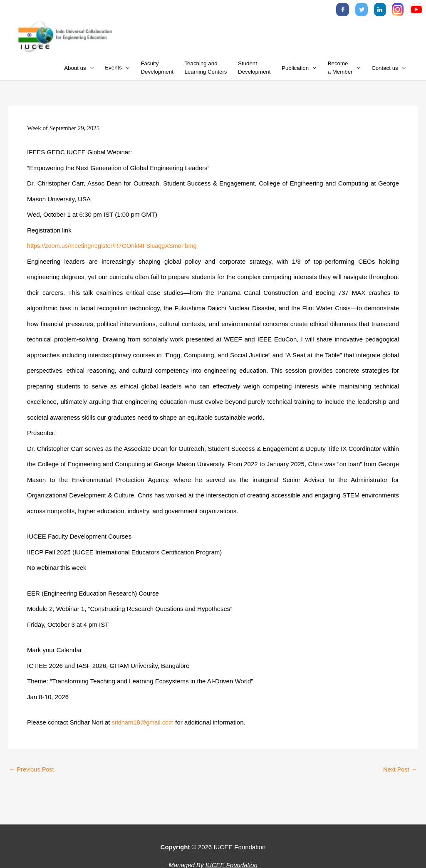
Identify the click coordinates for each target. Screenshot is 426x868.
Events (113, 70)
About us (75, 70)
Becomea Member (340, 70)
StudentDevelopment (254, 70)
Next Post (399, 772)
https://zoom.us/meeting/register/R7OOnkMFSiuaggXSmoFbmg (115, 249)
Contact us (385, 70)
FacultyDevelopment (157, 70)
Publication (295, 70)
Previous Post (32, 772)
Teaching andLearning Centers (206, 70)
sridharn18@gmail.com (144, 725)
